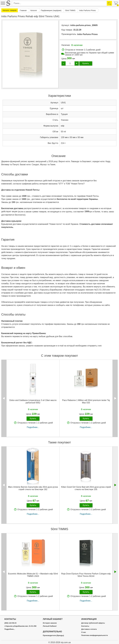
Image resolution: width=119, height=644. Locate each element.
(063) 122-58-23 (10, 623)
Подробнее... (33, 427)
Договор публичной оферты (93, 623)
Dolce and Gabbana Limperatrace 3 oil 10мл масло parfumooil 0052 (33, 401)
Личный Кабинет (50, 626)
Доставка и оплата (89, 629)
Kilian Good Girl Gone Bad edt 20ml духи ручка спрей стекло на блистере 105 (86, 488)
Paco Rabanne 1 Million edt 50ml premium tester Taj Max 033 (86, 401)
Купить (86, 63)
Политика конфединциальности (94, 635)
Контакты (85, 626)
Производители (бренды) (53, 636)
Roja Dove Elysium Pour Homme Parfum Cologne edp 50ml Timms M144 (86, 575)
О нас (84, 632)
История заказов (50, 623)
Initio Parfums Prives (87, 34)
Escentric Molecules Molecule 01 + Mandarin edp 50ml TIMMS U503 (33, 575)
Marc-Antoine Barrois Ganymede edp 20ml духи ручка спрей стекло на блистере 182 (33, 488)
